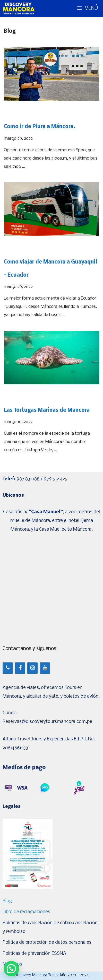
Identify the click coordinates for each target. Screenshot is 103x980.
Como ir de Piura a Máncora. (40, 127)
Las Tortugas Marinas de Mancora (47, 410)
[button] (11, 969)
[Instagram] (32, 668)
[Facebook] (20, 668)
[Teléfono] (8, 668)
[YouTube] (45, 668)
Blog (7, 901)
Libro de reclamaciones (26, 912)
